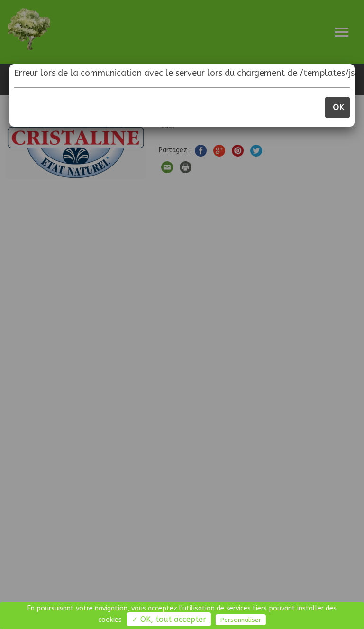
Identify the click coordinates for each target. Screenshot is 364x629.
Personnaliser (241, 620)
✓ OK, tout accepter (169, 619)
